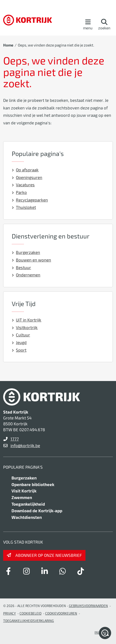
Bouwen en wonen (32, 260)
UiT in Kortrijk (27, 320)
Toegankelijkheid (28, 504)
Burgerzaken (26, 252)
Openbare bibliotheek (33, 484)
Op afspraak (25, 170)
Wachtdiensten (27, 517)
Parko (19, 192)
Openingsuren (27, 177)
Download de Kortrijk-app (37, 511)
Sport (19, 350)
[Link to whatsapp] (63, 571)
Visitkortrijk (25, 327)
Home (8, 45)
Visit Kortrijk (24, 491)
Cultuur (21, 335)
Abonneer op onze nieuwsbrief (49, 555)
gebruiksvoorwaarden (88, 606)
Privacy (10, 613)
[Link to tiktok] (81, 571)
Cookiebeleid (31, 613)
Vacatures (23, 185)
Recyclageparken (30, 200)
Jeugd (19, 342)
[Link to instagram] (27, 571)
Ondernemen (26, 275)
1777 (15, 439)
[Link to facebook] (9, 571)
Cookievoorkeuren (61, 613)
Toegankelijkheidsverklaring (29, 621)
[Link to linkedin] (45, 571)
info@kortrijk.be (25, 445)
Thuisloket (24, 207)
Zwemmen (22, 497)
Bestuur (21, 267)
